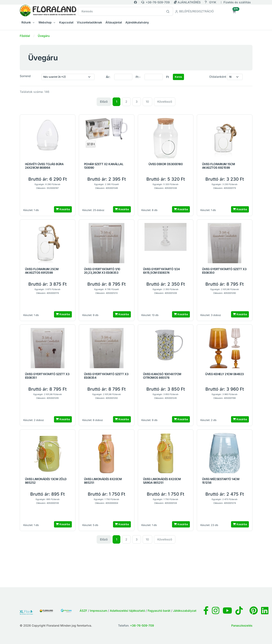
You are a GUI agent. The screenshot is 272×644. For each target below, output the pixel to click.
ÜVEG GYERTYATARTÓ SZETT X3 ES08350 (224, 271)
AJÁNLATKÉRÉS (188, 2)
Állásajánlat (114, 22)
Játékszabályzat (185, 611)
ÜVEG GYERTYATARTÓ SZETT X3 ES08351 (47, 376)
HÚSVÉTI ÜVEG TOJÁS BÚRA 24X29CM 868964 (44, 166)
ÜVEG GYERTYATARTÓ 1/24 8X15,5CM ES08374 (161, 271)
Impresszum (99, 611)
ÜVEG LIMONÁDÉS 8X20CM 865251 (103, 481)
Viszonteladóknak (89, 22)
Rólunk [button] (26, 22)
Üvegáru (44, 36)
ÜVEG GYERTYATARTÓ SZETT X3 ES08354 (106, 376)
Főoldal (25, 36)
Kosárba (63, 209)
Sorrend (25, 76)
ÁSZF (83, 611)
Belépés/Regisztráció (194, 11)
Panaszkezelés (242, 625)
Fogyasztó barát (159, 611)
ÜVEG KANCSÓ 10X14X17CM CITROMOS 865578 (162, 376)
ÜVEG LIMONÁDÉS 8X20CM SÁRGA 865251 (162, 481)
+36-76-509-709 (155, 2)
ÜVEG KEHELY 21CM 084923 (225, 374)
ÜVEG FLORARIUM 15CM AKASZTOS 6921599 (219, 166)
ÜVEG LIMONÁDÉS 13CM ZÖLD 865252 (46, 481)
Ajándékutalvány (137, 22)
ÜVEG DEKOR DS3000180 (166, 164)
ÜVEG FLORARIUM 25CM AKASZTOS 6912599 (42, 271)
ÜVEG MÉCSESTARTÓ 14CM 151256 (221, 481)
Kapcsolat (66, 22)
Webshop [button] (45, 22)
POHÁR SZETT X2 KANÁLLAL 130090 (104, 166)
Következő (165, 102)
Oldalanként (218, 77)
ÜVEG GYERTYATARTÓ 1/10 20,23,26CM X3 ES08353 (102, 271)
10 (147, 102)
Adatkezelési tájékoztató (127, 611)
